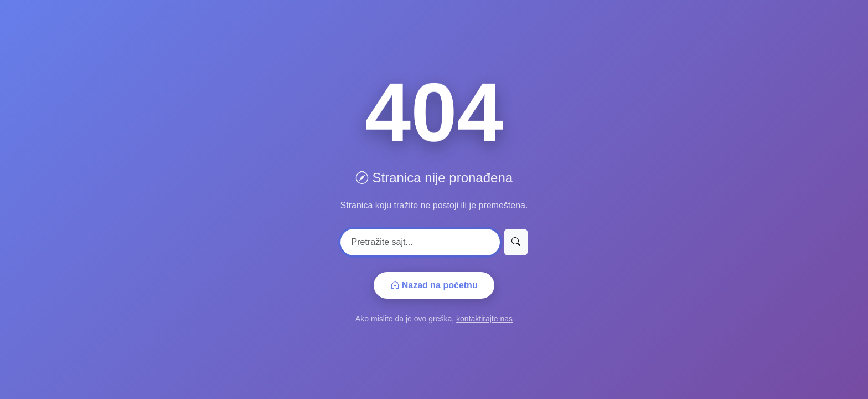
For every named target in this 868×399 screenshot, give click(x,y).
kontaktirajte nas (484, 319)
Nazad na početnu (434, 285)
